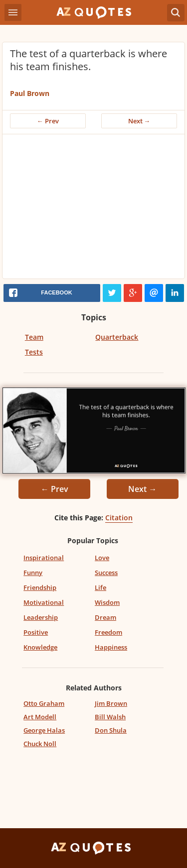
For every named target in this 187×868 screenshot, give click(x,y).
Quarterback (117, 337)
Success (106, 573)
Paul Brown (30, 93)
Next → (139, 121)
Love (102, 558)
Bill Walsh (110, 717)
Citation (119, 518)
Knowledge (40, 647)
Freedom (108, 632)
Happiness (111, 647)
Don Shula (111, 730)
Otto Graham (44, 703)
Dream (105, 617)
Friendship (40, 587)
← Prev (48, 121)
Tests (34, 352)
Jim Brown (111, 703)
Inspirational (44, 558)
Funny (33, 573)
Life (100, 587)
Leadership (41, 617)
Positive (36, 632)
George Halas (44, 730)
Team (34, 337)
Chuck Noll (40, 744)
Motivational (44, 602)
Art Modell (40, 717)
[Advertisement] (93, 209)
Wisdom (107, 602)
